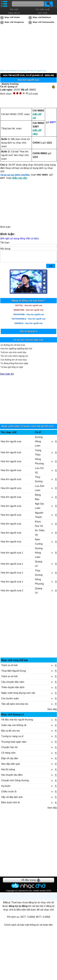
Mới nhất (14, 10)
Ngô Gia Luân (39, 508)
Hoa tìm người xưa (11, 473)
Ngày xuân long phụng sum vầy (18, 695)
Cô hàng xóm (8, 755)
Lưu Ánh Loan (40, 490)
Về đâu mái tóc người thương (17, 722)
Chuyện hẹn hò (9, 749)
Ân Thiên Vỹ (40, 535)
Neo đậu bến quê (10, 766)
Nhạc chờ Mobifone (42, 17)
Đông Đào (38, 499)
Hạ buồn (6, 788)
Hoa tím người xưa (38, 71)
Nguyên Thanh (39, 517)
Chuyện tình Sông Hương (15, 783)
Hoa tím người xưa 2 (12, 593)
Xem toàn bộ (7, 376)
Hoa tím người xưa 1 (12, 555)
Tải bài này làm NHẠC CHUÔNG (15, 175)
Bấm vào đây (20, 178)
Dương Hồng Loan (39, 444)
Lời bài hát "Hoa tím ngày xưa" (28, 342)
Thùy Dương (39, 481)
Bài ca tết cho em (11, 733)
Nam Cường (39, 544)
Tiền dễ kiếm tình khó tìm (15, 706)
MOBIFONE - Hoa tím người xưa (28, 312)
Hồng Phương (39, 464)
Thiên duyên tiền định (13, 690)
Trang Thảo (38, 455)
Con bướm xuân (10, 701)
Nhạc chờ (4, 71)
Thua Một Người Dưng (13, 673)
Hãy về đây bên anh (12, 799)
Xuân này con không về (14, 727)
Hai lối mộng (8, 772)
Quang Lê (23, 71)
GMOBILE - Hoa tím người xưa (28, 326)
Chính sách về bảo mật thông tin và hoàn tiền (28, 927)
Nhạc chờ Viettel (12, 17)
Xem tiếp (52, 712)
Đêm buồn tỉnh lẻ (10, 805)
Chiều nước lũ (9, 794)
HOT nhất (43, 13)
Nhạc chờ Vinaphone (14, 22)
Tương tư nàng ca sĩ (12, 739)
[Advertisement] (29, 630)
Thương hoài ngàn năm (14, 744)
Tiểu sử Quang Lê (28, 334)
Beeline (14, 71)
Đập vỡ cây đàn (10, 761)
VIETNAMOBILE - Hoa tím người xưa (29, 321)
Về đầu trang (28, 882)
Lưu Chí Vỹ (39, 473)
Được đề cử (14, 13)
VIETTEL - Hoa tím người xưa (28, 308)
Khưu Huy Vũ (39, 526)
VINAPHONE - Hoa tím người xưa (28, 317)
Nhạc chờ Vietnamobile (44, 22)
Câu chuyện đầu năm (13, 684)
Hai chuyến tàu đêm (12, 777)
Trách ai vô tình (9, 668)
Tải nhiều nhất (43, 10)
